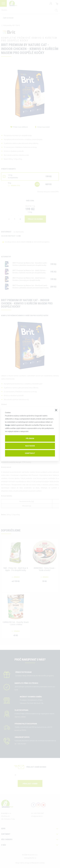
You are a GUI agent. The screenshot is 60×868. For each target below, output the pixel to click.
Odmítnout (30, 453)
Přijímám (30, 438)
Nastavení (30, 446)
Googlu (8, 425)
